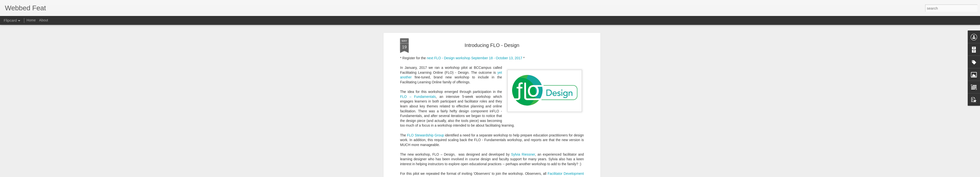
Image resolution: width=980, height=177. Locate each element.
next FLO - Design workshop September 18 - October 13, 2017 (475, 31)
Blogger (537, 174)
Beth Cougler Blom (421, 168)
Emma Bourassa (420, 163)
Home (31, 20)
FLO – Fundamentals (418, 70)
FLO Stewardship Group (425, 108)
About (44, 20)
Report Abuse (551, 174)
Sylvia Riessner (523, 128)
